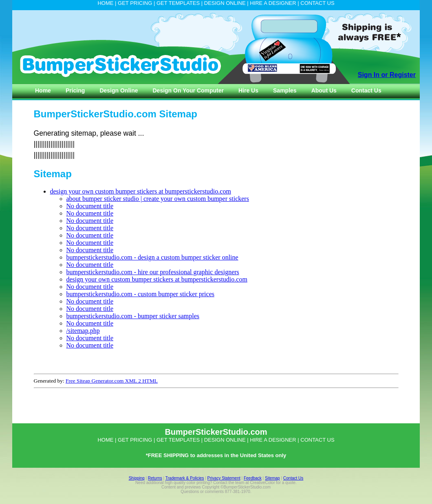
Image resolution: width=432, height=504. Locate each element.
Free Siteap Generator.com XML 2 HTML (112, 381)
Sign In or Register (387, 75)
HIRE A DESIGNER (273, 3)
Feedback (253, 478)
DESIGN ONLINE (225, 3)
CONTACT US (317, 3)
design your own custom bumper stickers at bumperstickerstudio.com (141, 191)
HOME (105, 3)
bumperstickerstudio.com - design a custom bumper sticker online (152, 257)
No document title (90, 206)
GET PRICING (135, 3)
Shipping (137, 478)
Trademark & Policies (185, 478)
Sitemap (272, 478)
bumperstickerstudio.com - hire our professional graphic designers (153, 272)
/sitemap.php (83, 331)
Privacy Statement (224, 478)
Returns (155, 478)
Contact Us (293, 478)
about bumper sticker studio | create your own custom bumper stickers (158, 199)
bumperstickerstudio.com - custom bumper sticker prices (140, 294)
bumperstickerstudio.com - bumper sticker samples (133, 316)
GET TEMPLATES (178, 3)
